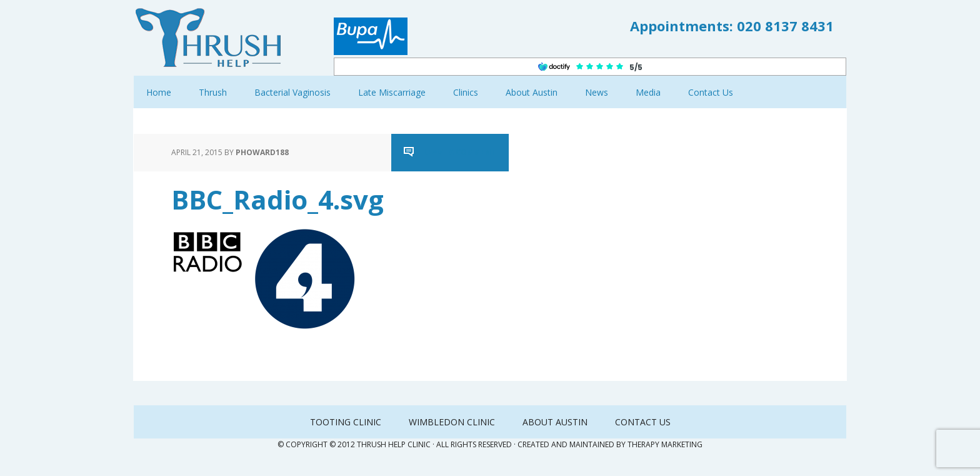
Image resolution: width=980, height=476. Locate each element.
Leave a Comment (460, 152)
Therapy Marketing (665, 444)
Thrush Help (215, 38)
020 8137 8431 (785, 26)
